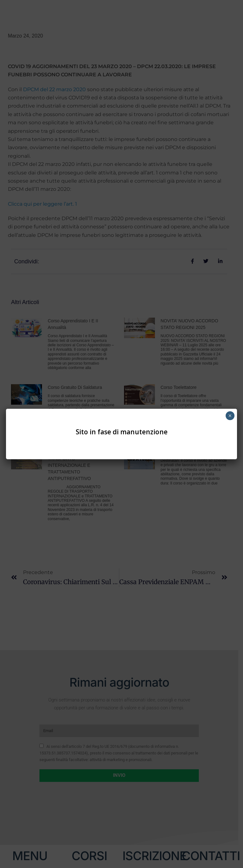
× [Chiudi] (230, 416)
